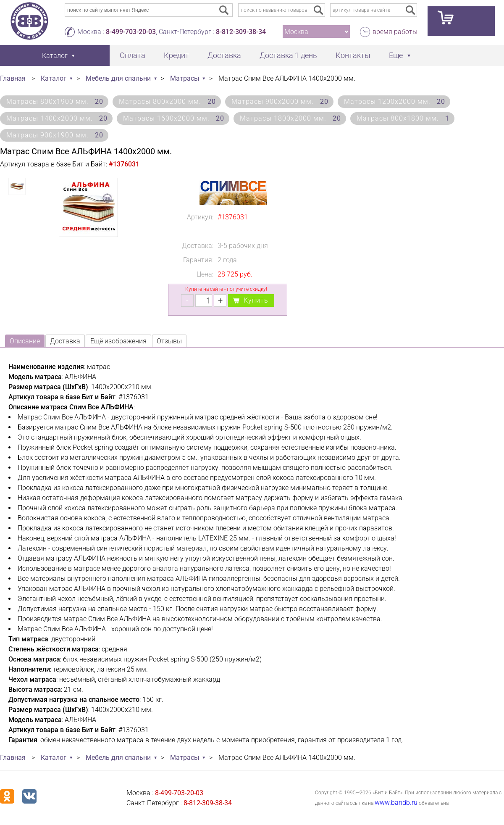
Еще (396, 55)
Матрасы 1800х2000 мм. (290, 118)
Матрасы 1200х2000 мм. (395, 101)
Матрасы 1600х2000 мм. (174, 118)
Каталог (54, 78)
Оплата (133, 55)
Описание (25, 341)
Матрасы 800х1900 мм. (55, 101)
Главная (13, 78)
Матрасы (185, 78)
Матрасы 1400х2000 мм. (57, 118)
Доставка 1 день (288, 55)
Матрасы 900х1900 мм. (55, 135)
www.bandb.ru (396, 803)
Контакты (353, 55)
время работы (395, 32)
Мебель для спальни (118, 78)
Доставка (224, 55)
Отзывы (169, 341)
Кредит (176, 55)
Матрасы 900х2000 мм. (280, 101)
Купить (256, 300)
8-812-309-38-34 (241, 32)
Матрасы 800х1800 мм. (403, 118)
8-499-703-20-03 (131, 32)
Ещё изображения (118, 341)
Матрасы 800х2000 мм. (167, 101)
